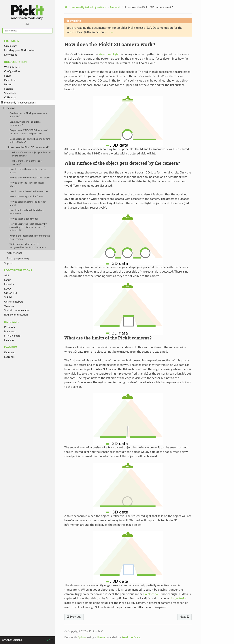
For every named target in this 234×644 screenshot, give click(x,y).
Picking (8, 85)
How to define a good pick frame (26, 197)
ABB (7, 276)
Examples (10, 353)
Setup (7, 76)
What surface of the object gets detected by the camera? (32, 154)
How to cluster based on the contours (29, 191)
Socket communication (17, 310)
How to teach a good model (24, 219)
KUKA (8, 289)
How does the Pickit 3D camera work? (28, 148)
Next (184, 617)
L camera (9, 340)
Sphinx (82, 637)
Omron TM (11, 293)
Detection (10, 80)
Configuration (12, 71)
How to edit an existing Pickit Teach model (28, 204)
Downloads (11, 55)
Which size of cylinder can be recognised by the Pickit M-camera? (28, 246)
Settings (9, 89)
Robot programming (18, 258)
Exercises (9, 357)
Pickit (27, 12)
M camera (10, 332)
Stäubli (8, 297)
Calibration (10, 98)
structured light (109, 54)
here (111, 32)
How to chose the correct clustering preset (28, 171)
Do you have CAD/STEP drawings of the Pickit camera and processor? (29, 132)
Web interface (12, 67)
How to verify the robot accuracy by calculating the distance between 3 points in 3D (28, 227)
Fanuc (8, 280)
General (9, 108)
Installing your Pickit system (20, 50)
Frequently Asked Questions (18, 103)
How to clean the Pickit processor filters (27, 185)
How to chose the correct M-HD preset (30, 178)
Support (9, 263)
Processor (10, 327)
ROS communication (16, 315)
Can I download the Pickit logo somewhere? (25, 124)
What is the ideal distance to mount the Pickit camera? (30, 238)
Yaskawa (9, 306)
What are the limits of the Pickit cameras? (27, 163)
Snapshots (10, 93)
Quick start (10, 46)
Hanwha (9, 284)
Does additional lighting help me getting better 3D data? (30, 141)
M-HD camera (12, 336)
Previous (74, 617)
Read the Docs (131, 637)
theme (101, 637)
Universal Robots (14, 302)
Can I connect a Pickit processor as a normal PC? (28, 115)
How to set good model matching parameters (27, 212)
